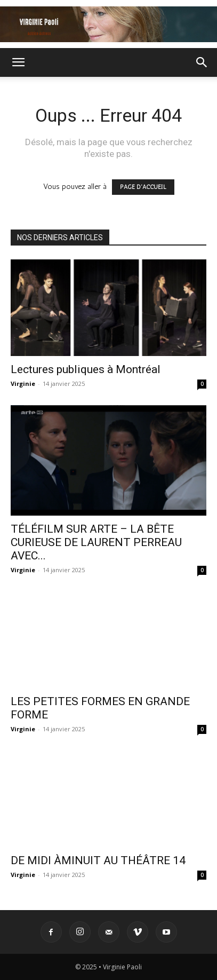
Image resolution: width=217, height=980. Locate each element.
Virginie (23, 384)
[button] (18, 62)
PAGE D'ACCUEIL (143, 187)
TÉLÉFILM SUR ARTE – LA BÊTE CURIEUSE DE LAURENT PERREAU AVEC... (96, 542)
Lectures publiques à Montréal (86, 369)
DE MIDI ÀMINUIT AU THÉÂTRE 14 (98, 860)
